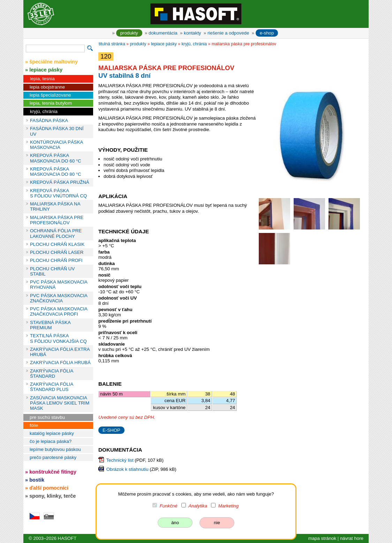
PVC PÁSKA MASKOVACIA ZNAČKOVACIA (59, 298)
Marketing (228, 506)
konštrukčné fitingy (53, 472)
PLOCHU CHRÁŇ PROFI (56, 260)
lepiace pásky (164, 44)
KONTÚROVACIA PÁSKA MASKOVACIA (56, 145)
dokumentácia (163, 33)
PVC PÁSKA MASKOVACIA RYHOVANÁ (59, 285)
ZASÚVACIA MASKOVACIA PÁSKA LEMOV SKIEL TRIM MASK (60, 403)
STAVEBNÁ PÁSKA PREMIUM (50, 325)
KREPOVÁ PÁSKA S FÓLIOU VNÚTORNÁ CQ (58, 193)
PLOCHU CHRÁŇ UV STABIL (52, 271)
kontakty (192, 33)
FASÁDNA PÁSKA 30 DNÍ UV (57, 131)
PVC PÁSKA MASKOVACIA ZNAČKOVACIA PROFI (59, 311)
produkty (129, 33)
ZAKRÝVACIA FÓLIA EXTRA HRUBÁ (60, 352)
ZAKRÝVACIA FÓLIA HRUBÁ (60, 363)
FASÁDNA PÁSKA (49, 120)
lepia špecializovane (50, 95)
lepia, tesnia (42, 79)
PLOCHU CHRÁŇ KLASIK (57, 244)
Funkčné (169, 506)
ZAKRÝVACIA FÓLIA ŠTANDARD (52, 374)
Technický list (120, 460)
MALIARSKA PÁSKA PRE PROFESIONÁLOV (57, 220)
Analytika (198, 506)
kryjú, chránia (44, 111)
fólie (34, 425)
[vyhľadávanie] (55, 48)
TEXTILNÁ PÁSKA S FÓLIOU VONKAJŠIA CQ (58, 338)
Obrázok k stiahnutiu (127, 469)
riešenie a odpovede (228, 33)
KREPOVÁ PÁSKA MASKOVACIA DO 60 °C (56, 158)
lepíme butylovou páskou (55, 449)
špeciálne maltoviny (54, 62)
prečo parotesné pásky (53, 457)
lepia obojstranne (47, 87)
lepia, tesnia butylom (51, 103)
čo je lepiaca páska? (51, 441)
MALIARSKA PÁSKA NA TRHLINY (55, 206)
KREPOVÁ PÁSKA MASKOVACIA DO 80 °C (56, 172)
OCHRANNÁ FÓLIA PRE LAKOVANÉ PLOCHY (56, 233)
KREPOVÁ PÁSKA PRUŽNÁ (60, 182)
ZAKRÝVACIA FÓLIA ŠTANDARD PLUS (52, 387)
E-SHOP (111, 430)
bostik (37, 480)
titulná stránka (112, 44)
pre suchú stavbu (47, 417)
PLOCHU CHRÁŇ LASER (57, 252)
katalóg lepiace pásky (52, 433)
